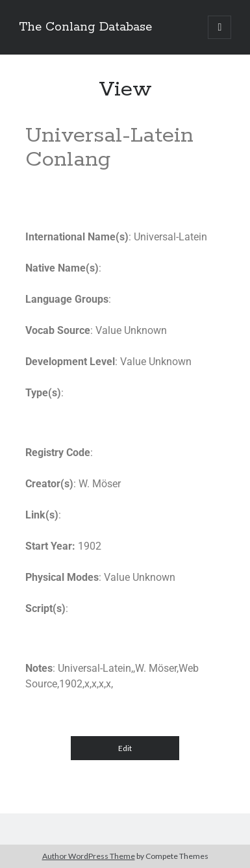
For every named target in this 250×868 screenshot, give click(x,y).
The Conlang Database (85, 27)
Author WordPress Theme (89, 856)
